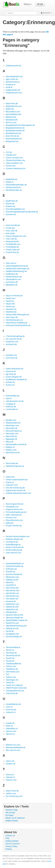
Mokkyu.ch (10, 447)
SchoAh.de (10, 572)
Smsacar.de (11, 601)
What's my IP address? (15, 818)
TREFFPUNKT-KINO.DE (16, 688)
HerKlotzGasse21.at (14, 320)
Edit (40, 4)
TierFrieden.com (13, 672)
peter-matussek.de (14, 515)
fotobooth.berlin (12, 241)
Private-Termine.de (14, 526)
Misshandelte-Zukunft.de (16, 444)
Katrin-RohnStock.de (14, 369)
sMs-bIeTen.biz (12, 588)
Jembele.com (11, 355)
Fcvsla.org (10, 228)
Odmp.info (10, 477)
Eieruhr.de (10, 204)
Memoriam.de (12, 428)
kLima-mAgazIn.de (14, 377)
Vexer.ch (9, 726)
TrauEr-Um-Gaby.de (14, 685)
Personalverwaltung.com (16, 512)
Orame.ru (10, 482)
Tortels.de (10, 683)
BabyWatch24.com (14, 106)
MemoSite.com (12, 434)
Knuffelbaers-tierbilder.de (16, 379)
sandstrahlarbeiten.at (15, 563)
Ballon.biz (10, 109)
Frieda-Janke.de (13, 250)
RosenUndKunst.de (14, 550)
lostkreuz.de (11, 407)
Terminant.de (11, 653)
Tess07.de (10, 658)
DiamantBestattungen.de (16, 185)
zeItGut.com (11, 793)
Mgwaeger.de (11, 439)
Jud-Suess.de (12, 358)
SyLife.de (10, 631)
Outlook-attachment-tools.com (18, 493)
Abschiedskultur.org (14, 76)
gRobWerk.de (11, 285)
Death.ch (10, 182)
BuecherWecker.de (14, 139)
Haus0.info (10, 304)
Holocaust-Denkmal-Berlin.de (18, 325)
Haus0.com (11, 298)
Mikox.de (10, 442)
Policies (9, 849)
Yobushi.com (11, 780)
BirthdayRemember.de (15, 131)
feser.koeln (10, 233)
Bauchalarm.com (13, 112)
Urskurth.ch (11, 712)
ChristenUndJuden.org (15, 160)
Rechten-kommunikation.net (18, 536)
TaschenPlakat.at (13, 647)
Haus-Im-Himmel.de (14, 296)
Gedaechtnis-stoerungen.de (17, 269)
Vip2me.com (11, 731)
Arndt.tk (9, 87)
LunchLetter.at (12, 409)
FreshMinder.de (12, 247)
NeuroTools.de (12, 463)
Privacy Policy (11, 846)
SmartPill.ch (11, 585)
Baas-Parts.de (12, 103)
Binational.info (12, 120)
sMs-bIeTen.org (12, 596)
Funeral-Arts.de (12, 252)
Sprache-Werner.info (14, 615)
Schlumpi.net (11, 569)
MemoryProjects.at (14, 431)
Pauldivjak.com (12, 507)
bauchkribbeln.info (13, 114)
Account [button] (46, 13)
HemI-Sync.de (12, 317)
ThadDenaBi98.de (13, 664)
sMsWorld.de (11, 612)
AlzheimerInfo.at (13, 82)
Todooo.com (11, 677)
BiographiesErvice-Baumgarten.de (20, 125)
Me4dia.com (11, 420)
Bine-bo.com (11, 122)
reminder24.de (12, 542)
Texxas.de (10, 661)
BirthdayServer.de (13, 133)
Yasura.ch (10, 775)
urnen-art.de (11, 710)
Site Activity (10, 813)
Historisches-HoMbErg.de (17, 323)
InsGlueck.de (11, 344)
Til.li (7, 674)
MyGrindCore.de (13, 453)
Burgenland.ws (12, 141)
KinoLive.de (11, 371)
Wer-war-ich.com (13, 750)
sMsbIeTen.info (12, 607)
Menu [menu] (28, 4)
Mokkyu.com (11, 450)
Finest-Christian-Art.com (16, 236)
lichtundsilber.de (12, 396)
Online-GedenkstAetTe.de (17, 480)
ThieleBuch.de (12, 669)
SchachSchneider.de (14, 566)
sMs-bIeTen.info (12, 591)
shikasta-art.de (12, 580)
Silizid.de (10, 582)
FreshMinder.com (13, 244)
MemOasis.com (12, 425)
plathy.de (10, 523)
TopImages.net (12, 680)
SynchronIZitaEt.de (14, 637)
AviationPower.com (14, 93)
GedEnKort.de (12, 274)
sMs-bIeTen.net (12, 593)
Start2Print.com (12, 623)
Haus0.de (10, 301)
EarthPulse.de (12, 201)
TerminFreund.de (13, 655)
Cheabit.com (11, 155)
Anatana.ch (11, 85)
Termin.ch (10, 650)
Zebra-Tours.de (12, 791)
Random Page (12, 810)
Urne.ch (9, 707)
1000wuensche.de (13, 66)
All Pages (9, 815)
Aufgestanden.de (13, 90)
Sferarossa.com (12, 577)
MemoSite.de (11, 436)
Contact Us (10, 836)
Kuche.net (10, 385)
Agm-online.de (12, 79)
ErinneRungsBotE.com (15, 209)
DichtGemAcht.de (13, 187)
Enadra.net (10, 206)
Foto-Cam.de (11, 239)
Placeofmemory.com (14, 520)
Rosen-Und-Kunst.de (15, 547)
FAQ (7, 838)
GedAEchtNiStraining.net (16, 271)
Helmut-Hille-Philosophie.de (17, 315)
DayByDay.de (11, 179)
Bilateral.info (11, 117)
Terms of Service (12, 844)
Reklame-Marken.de (14, 539)
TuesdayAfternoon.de (15, 691)
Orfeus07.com (12, 485)
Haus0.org (10, 306)
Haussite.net (11, 309)
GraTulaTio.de (12, 282)
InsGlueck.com (12, 342)
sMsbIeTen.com (12, 604)
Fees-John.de (12, 231)
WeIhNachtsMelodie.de (15, 747)
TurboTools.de (12, 693)
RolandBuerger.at (13, 545)
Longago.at (10, 404)
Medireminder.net (13, 423)
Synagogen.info (12, 634)
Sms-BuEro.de (12, 599)
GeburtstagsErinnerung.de (17, 266)
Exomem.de (11, 214)
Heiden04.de (11, 312)
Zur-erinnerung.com (14, 796)
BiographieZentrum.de (15, 128)
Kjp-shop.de (11, 374)
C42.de (9, 152)
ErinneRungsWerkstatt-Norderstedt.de (22, 212)
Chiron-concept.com (14, 158)
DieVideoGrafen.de (14, 190)
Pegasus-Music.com (14, 509)
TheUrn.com (11, 666)
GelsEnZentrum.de (14, 277)
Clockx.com (11, 166)
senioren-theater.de (14, 574)
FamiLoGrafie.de (13, 225)
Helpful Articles (12, 821)
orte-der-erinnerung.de (15, 488)
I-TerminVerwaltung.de (15, 336)
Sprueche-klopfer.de (14, 618)
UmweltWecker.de (13, 704)
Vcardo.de (10, 723)
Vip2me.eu (10, 734)
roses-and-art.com (13, 553)
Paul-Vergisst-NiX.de (14, 504)
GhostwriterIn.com (13, 279)
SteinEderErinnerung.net (16, 626)
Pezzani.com (11, 517)
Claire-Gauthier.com (14, 163)
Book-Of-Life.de (12, 136)
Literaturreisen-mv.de (15, 401)
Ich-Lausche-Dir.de (14, 339)
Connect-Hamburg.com (16, 168)
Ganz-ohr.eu (11, 263)
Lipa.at (9, 398)
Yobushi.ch (10, 777)
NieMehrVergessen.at (15, 466)
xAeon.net (10, 761)
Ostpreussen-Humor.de (16, 490)
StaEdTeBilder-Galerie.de (16, 620)
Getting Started (12, 841)
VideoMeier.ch (12, 729)
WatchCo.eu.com (13, 745)
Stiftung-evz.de (12, 628)
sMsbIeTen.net (12, 609)
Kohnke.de (10, 382)
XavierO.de (10, 764)
